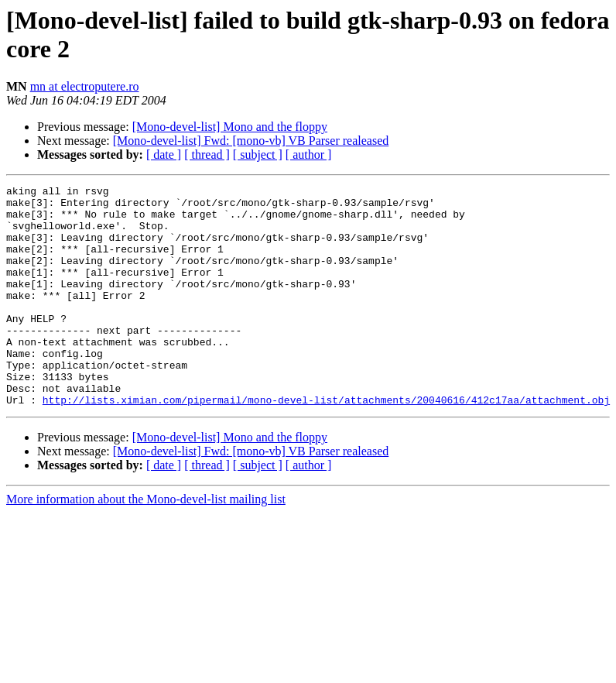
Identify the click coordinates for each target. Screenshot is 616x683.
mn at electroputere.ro (85, 86)
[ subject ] (258, 154)
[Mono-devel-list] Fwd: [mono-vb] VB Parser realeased (251, 141)
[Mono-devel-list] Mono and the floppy (230, 127)
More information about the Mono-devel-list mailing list (146, 543)
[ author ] (309, 154)
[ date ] (164, 154)
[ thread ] (207, 154)
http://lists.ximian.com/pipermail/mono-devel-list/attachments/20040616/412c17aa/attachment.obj (326, 444)
